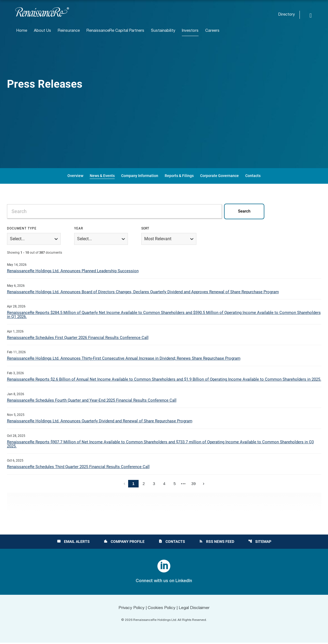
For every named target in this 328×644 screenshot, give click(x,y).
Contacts (253, 176)
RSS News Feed (217, 543)
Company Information (140, 176)
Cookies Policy (162, 609)
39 (194, 485)
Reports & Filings (179, 176)
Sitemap (260, 543)
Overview (75, 176)
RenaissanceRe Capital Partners (115, 31)
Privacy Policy (131, 609)
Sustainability (163, 31)
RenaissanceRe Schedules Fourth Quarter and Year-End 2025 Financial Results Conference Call (92, 401)
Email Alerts (73, 543)
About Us (42, 31)
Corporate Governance (219, 176)
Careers (212, 31)
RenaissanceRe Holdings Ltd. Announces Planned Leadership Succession (73, 271)
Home (22, 31)
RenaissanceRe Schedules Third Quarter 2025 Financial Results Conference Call (78, 468)
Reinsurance (69, 31)
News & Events (102, 176)
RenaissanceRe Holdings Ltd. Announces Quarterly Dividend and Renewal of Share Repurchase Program (100, 422)
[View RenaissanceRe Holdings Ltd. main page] (42, 12)
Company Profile (124, 543)
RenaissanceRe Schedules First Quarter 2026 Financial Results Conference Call (78, 338)
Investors (190, 31)
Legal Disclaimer (195, 609)
